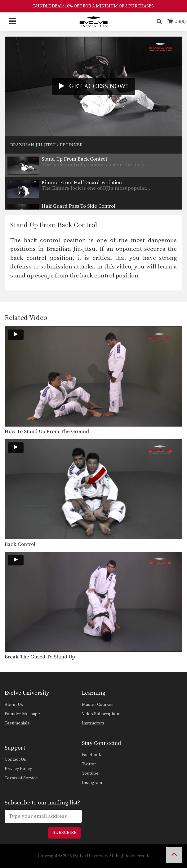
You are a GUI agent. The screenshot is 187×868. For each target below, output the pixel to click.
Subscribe (65, 833)
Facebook (91, 755)
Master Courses (98, 705)
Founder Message (22, 714)
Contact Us (15, 759)
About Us (14, 705)
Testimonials (17, 723)
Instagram (92, 783)
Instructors (93, 723)
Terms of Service (21, 778)
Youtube (90, 773)
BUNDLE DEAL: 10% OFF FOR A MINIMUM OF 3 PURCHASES (93, 6)
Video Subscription (100, 714)
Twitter (89, 764)
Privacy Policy (18, 769)
